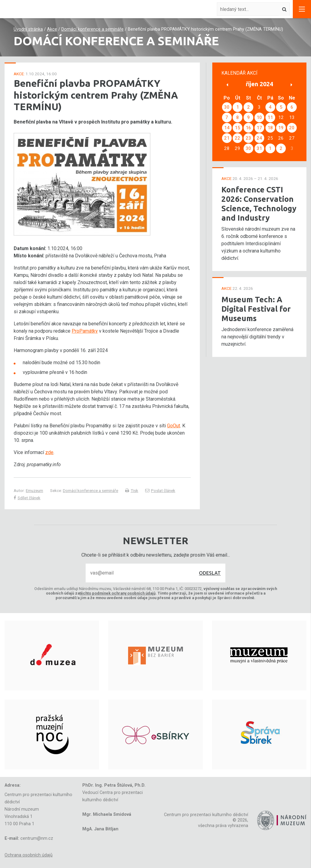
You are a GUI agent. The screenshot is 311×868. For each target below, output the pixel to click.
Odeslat (210, 573)
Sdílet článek (27, 498)
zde (49, 452)
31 (259, 148)
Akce (52, 29)
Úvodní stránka (28, 29)
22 (238, 138)
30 (227, 107)
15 (238, 128)
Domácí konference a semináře (92, 29)
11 (270, 117)
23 (248, 138)
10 (259, 117)
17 (259, 128)
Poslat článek (160, 490)
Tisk (132, 490)
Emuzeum (34, 490)
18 (270, 128)
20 (292, 128)
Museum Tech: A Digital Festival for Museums (256, 309)
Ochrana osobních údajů (29, 855)
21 (227, 138)
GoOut (174, 426)
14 (227, 128)
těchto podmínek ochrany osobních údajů (118, 593)
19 (281, 128)
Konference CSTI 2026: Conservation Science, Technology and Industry (259, 203)
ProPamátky (85, 331)
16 (248, 128)
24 (259, 138)
